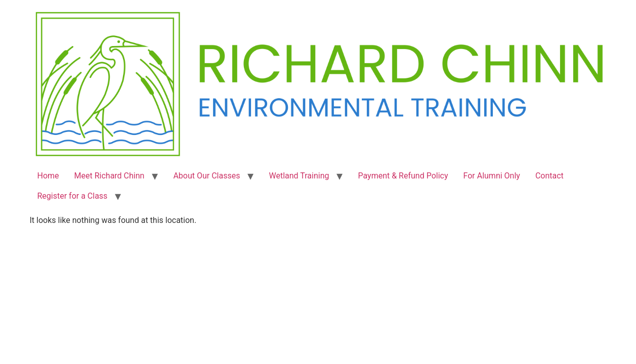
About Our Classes (206, 176)
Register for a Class (73, 196)
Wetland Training (299, 176)
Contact (549, 176)
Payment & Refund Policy (403, 176)
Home (48, 176)
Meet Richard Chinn (110, 176)
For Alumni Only (492, 176)
